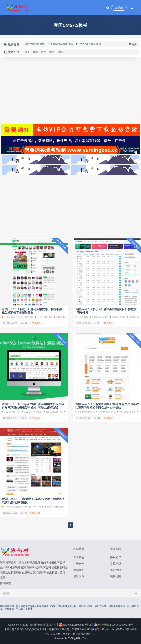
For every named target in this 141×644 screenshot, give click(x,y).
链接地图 (116, 576)
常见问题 (116, 563)
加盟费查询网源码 (85, 411)
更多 (132, 44)
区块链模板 (82, 317)
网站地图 (79, 569)
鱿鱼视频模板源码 (34, 44)
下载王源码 (8, 317)
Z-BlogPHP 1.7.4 (77, 638)
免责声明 (116, 569)
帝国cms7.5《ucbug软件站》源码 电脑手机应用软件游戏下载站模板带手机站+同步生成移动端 (33, 405)
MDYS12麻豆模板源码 (89, 44)
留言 (52, 52)
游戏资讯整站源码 (55, 506)
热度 (44, 52)
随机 (60, 52)
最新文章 (79, 576)
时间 (27, 52)
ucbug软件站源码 (32, 411)
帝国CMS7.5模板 (99, 317)
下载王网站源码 (44, 317)
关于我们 (79, 557)
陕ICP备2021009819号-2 (75, 624)
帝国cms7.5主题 (63, 317)
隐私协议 (116, 557)
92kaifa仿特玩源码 (13, 506)
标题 (35, 52)
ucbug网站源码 (11, 411)
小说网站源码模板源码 (60, 44)
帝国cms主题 (117, 317)
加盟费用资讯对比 (106, 411)
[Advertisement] (70, 90)
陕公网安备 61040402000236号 (113, 624)
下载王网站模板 (25, 317)
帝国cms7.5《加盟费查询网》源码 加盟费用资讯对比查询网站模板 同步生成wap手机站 (107, 405)
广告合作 (79, 563)
